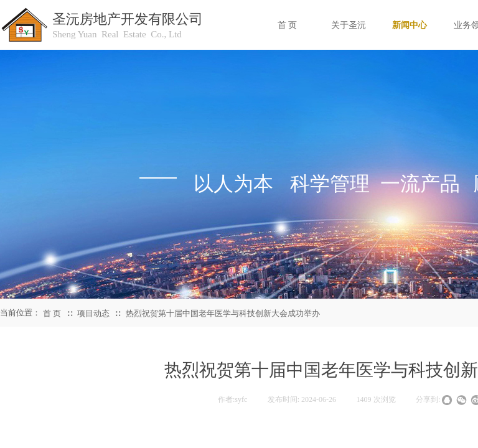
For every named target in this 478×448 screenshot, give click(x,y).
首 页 (52, 313)
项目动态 (93, 313)
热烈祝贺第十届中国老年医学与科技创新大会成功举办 (223, 313)
